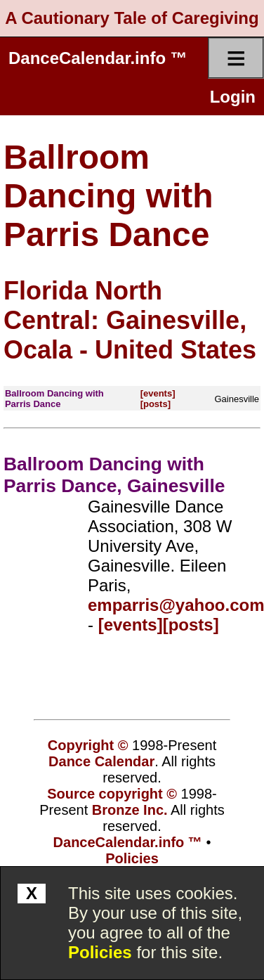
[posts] (156, 404)
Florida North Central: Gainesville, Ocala (125, 320)
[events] (158, 393)
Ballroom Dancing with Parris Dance (108, 196)
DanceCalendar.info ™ (98, 58)
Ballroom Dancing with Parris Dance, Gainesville (114, 475)
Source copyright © (112, 794)
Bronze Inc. (130, 810)
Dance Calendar (101, 761)
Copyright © (88, 745)
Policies (100, 952)
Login (233, 97)
